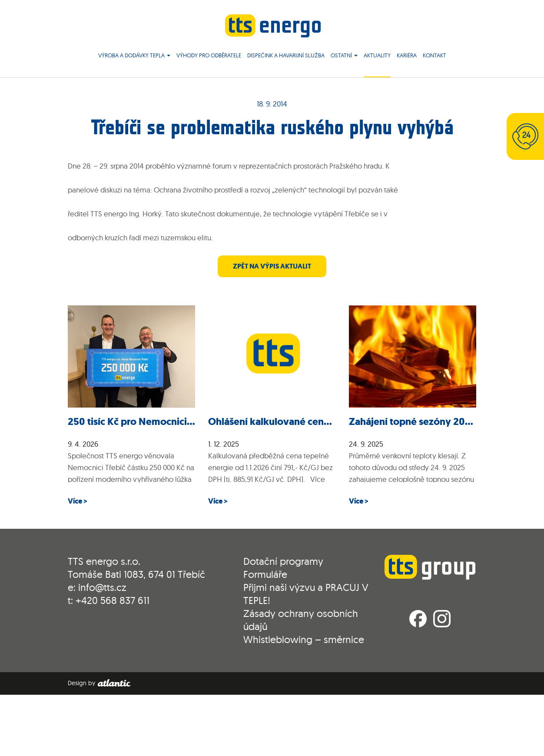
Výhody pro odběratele (209, 56)
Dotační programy (283, 562)
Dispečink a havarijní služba (286, 56)
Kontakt (435, 56)
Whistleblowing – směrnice (304, 640)
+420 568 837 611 (113, 601)
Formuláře (265, 575)
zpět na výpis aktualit (272, 267)
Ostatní (344, 56)
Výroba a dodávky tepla (134, 56)
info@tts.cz (102, 588)
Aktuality (377, 56)
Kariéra (407, 56)
